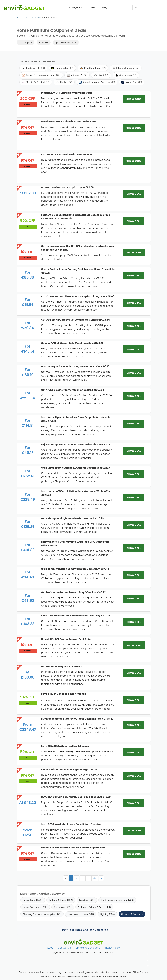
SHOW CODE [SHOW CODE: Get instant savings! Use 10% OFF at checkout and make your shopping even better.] (134, 252)
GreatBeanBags (93, 68)
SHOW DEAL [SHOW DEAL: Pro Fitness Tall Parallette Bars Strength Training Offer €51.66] (134, 303)
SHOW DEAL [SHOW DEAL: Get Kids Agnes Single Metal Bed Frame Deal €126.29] (134, 525)
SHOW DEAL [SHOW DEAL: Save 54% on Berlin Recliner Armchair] (134, 700)
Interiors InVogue (126, 68)
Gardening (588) (63, 907)
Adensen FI (77, 75)
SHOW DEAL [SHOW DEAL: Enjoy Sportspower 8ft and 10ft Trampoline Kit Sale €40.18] (134, 451)
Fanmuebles (62, 68)
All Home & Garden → (132, 914)
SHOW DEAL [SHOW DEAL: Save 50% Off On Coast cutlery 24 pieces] (134, 752)
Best (93, 7)
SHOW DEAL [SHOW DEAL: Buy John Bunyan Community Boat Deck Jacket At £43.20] (134, 803)
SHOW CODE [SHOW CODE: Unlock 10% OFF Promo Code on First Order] (134, 645)
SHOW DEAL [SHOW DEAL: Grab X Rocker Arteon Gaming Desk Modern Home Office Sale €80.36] (134, 275)
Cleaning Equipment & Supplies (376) (42, 914)
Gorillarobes (126, 75)
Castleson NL (33, 68)
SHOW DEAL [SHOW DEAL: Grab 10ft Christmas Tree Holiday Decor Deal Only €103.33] (134, 622)
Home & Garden (33, 17)
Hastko (64, 82)
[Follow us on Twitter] (148, 960)
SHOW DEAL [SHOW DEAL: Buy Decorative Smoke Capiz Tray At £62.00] (134, 194)
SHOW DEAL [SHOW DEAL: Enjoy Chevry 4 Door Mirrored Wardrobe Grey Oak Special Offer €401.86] (134, 548)
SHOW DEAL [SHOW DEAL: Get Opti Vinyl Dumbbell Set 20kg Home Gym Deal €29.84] (134, 326)
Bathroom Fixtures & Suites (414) (94, 907)
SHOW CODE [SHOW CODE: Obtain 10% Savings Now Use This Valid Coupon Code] (134, 854)
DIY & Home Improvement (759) (117, 900)
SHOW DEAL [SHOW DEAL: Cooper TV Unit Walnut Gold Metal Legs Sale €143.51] (134, 349)
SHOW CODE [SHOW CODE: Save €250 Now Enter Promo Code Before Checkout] (134, 831)
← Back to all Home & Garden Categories (83, 930)
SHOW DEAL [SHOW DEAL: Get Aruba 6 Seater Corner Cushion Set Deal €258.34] (134, 396)
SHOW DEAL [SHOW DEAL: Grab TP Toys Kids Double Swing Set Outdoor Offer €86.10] (134, 373)
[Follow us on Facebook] (148, 954)
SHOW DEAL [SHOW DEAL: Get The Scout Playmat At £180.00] (134, 673)
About (51, 948)
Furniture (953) (87, 900)
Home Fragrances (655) (35, 907)
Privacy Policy (112, 948)
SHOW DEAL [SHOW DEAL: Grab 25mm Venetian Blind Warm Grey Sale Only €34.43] (134, 575)
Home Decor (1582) (33, 900)
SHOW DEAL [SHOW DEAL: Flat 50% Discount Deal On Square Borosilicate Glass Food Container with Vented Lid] (134, 221)
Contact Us (64, 948)
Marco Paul (132, 82)
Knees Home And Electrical (97, 82)
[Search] (162, 7)
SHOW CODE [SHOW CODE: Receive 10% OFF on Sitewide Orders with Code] (134, 128)
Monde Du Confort (36, 82)
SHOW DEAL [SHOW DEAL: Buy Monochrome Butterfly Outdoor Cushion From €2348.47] (134, 725)
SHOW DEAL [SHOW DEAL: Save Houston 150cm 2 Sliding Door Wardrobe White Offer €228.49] (134, 498)
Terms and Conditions (87, 948)
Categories (77, 7)
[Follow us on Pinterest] (148, 966)
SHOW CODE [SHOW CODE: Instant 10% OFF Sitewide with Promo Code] (134, 161)
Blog (105, 7)
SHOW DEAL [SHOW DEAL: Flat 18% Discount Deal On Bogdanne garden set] (134, 776)
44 (95, 878)
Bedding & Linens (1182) (61, 900)
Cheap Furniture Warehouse (41, 75)
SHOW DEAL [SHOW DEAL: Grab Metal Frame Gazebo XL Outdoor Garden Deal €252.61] (134, 474)
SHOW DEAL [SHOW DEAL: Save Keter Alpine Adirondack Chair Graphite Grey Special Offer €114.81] (134, 424)
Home (19, 17)
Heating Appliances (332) (81, 914)
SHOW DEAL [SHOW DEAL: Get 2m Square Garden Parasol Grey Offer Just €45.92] (134, 599)
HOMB (101, 75)
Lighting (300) (108, 914)
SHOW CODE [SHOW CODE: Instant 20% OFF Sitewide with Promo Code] (134, 99)
